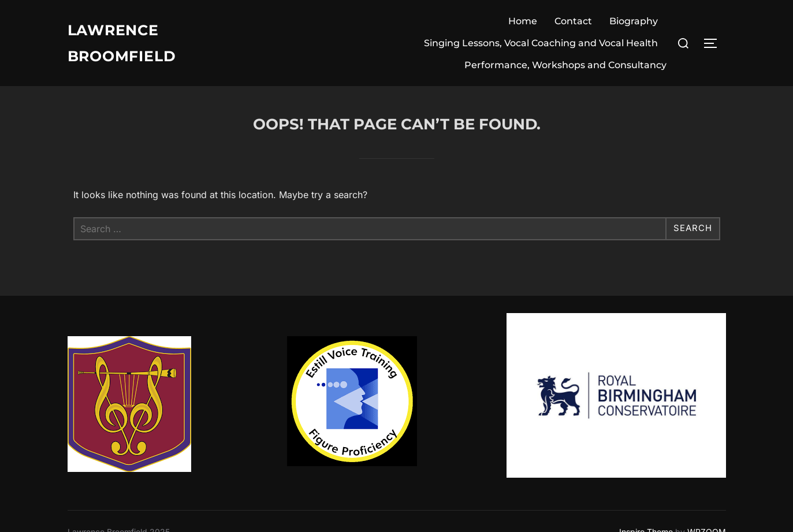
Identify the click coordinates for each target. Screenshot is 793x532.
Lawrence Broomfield (125, 43)
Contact (573, 21)
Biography (634, 21)
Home (523, 21)
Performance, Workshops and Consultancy (565, 65)
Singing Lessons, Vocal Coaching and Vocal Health (541, 43)
